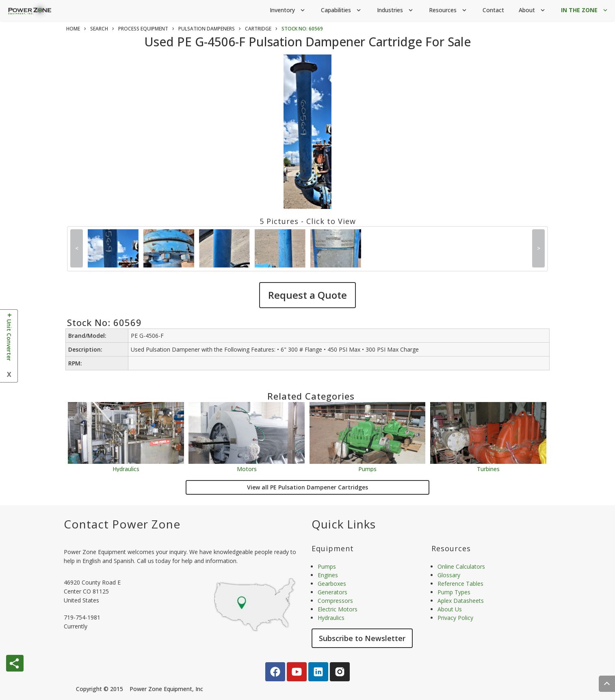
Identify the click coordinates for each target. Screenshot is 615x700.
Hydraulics (126, 468)
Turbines (488, 468)
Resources (448, 10)
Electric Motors (338, 609)
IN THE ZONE (585, 10)
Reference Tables (460, 584)
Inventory (288, 10)
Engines (328, 575)
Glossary (449, 575)
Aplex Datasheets (461, 601)
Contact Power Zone (122, 524)
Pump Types (454, 592)
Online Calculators (461, 566)
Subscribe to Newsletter (362, 638)
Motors (247, 468)
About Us (450, 609)
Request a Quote (307, 295)
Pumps (367, 468)
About (533, 10)
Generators (332, 592)
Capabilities (342, 10)
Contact (493, 10)
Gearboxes (332, 584)
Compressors (335, 601)
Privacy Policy (455, 618)
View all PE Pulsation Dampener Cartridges (307, 487)
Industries (396, 10)
